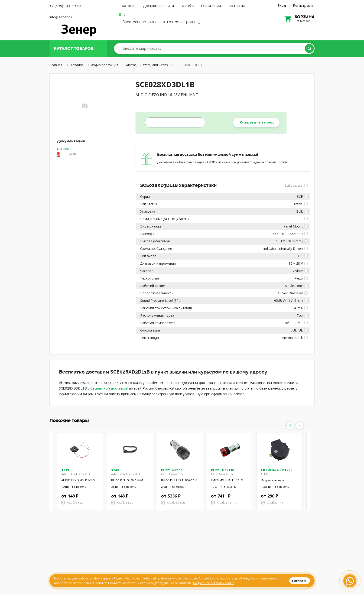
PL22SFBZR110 (223, 470)
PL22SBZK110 (172, 470)
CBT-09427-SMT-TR (277, 470)
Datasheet (66, 152)
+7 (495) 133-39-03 (65, 6)
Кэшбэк (188, 6)
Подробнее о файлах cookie (214, 583)
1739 (65, 470)
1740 (115, 470)
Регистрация (304, 5)
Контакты (237, 6)
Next (299, 426)
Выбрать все (296, 186)
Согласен (300, 581)
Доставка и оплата (158, 6)
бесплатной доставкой (109, 388)
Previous (290, 426)
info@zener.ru (61, 17)
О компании (211, 6)
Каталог (129, 6)
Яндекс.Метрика (126, 578)
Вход (282, 5)
